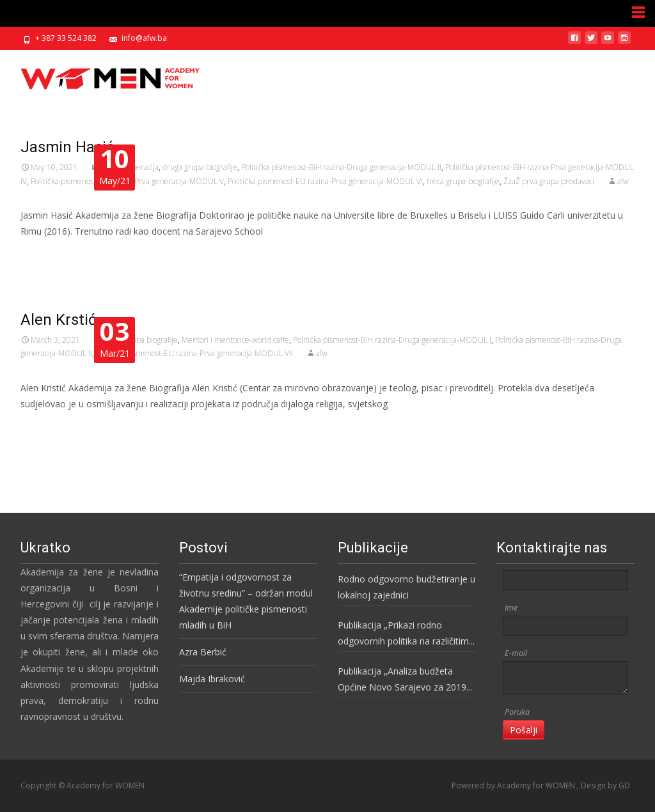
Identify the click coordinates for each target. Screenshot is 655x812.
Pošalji (524, 730)
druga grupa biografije (200, 167)
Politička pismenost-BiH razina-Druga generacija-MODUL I (392, 340)
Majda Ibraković (212, 679)
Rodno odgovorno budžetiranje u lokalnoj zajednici (406, 587)
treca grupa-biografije (463, 181)
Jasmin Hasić (67, 147)
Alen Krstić (59, 320)
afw (623, 181)
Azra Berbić (203, 652)
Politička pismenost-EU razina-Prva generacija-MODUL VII (194, 353)
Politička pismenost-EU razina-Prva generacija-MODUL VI (325, 181)
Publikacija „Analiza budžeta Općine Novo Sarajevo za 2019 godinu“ (402, 680)
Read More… (49, 255)
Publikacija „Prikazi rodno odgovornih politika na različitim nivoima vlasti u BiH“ (403, 634)
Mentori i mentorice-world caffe (235, 340)
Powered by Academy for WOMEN (514, 785)
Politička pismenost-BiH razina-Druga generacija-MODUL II (341, 167)
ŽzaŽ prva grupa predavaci (549, 181)
